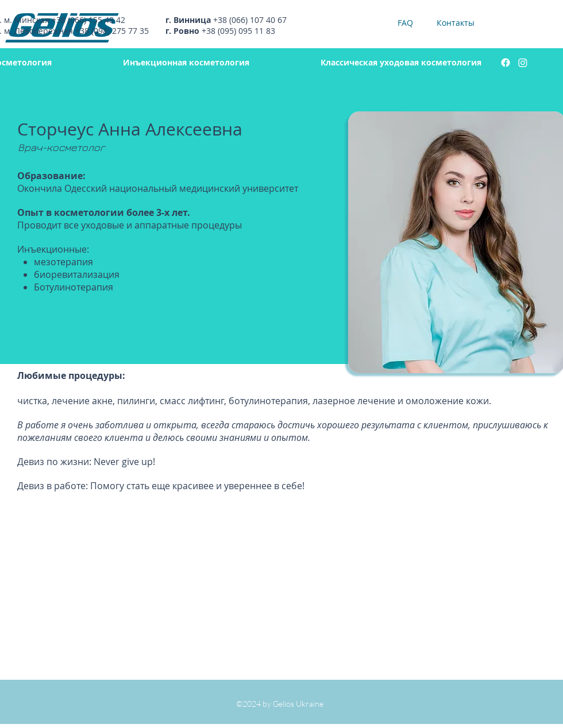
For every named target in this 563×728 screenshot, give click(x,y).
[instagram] (523, 63)
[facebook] (506, 63)
